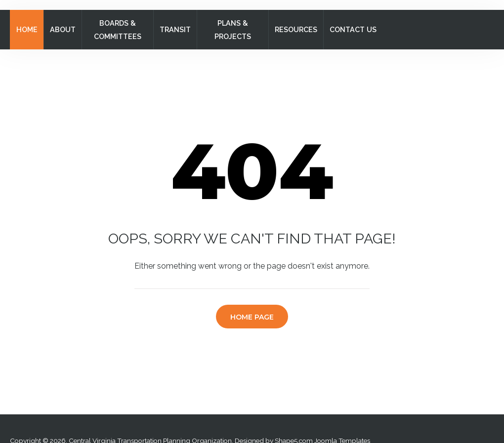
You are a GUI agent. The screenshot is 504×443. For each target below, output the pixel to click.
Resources (296, 29)
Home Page (252, 317)
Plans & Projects (233, 30)
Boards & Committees (118, 30)
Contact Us (353, 29)
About (63, 29)
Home (27, 29)
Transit (175, 29)
